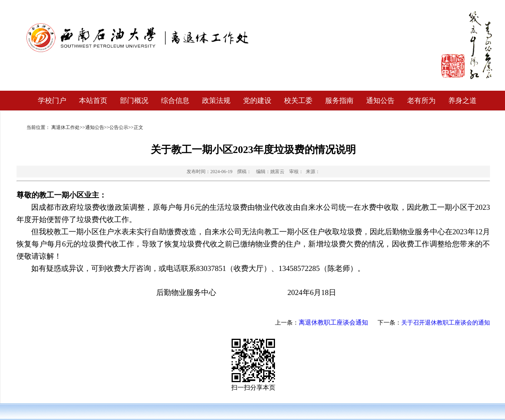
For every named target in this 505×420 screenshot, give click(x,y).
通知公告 (380, 101)
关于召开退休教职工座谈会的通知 (446, 323)
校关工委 (298, 101)
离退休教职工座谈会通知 (333, 322)
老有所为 (421, 101)
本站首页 (93, 101)
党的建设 (257, 101)
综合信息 (175, 101)
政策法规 (216, 101)
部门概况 (134, 101)
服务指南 (339, 101)
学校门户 (52, 101)
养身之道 (462, 101)
